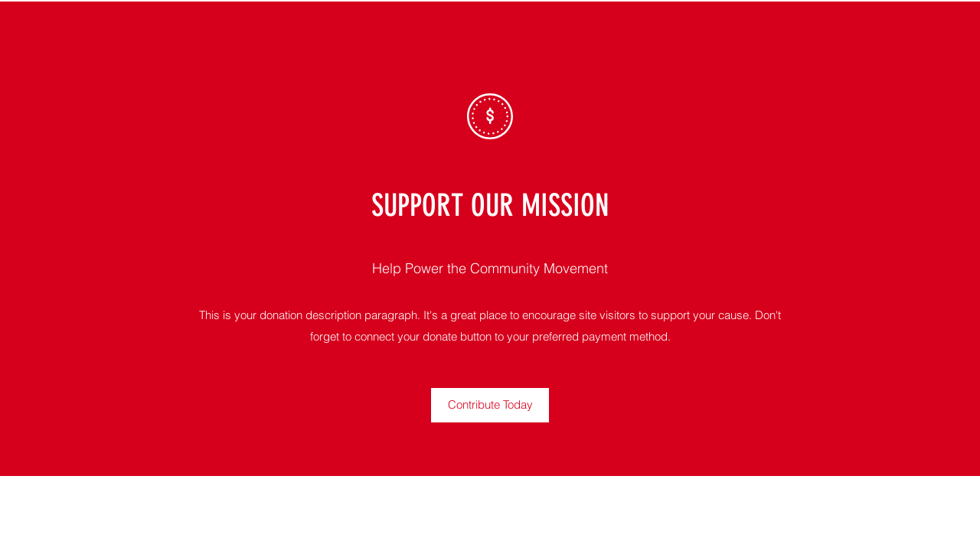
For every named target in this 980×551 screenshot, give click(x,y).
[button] (490, 405)
